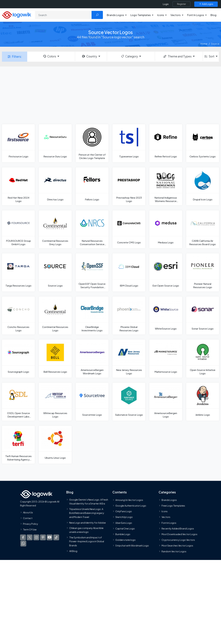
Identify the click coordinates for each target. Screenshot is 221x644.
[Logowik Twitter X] (30, 538)
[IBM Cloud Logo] (129, 272)
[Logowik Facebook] (23, 538)
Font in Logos (169, 523)
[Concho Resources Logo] (18, 316)
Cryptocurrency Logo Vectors (178, 540)
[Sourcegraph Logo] (18, 359)
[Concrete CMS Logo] (129, 229)
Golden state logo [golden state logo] (125, 540)
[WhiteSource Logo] (166, 316)
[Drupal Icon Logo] (203, 186)
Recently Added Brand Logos (178, 529)
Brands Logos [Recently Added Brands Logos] (169, 500)
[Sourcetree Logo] (92, 402)
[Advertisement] (110, 95)
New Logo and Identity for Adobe (87, 523)
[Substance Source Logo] (129, 402)
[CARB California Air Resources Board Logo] (203, 229)
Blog (213, 15)
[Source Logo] (55, 272)
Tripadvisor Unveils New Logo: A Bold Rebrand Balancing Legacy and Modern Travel (87, 513)
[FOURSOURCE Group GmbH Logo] (18, 229)
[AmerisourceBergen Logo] (166, 402)
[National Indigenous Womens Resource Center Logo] (166, 186)
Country (89, 56)
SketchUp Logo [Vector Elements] (124, 517)
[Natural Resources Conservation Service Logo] (92, 229)
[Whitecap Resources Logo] (55, 402)
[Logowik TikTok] (56, 538)
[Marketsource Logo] (166, 359)
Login (166, 4)
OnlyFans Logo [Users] (124, 512)
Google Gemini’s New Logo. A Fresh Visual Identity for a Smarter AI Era (89, 502)
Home (204, 44)
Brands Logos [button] (115, 15)
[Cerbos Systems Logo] (203, 143)
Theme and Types (177, 56)
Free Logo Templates (173, 506)
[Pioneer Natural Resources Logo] (203, 272)
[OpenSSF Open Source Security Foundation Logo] (92, 272)
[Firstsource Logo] (18, 143)
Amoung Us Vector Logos (129, 500)
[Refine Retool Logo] (166, 143)
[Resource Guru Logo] (55, 143)
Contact (28, 518)
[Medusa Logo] (166, 229)
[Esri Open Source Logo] (166, 272)
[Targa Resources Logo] (18, 272)
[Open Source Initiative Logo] (203, 359)
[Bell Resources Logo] (55, 359)
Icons (165, 512)
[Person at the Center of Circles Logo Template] (92, 143)
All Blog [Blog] (73, 551)
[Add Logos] (206, 4)
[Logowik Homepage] (17, 15)
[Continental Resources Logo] (55, 316)
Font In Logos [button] (196, 15)
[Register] (181, 4)
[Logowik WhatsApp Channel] (23, 544)
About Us (28, 513)
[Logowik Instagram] (36, 538)
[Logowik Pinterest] (43, 538)
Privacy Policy (31, 524)
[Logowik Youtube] (50, 538)
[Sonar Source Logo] (203, 316)
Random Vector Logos (174, 552)
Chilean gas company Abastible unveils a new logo (86, 530)
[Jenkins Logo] (203, 402)
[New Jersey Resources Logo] (129, 359)
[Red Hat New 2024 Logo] (18, 186)
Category (129, 56)
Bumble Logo (123, 534)
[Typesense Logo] (129, 143)
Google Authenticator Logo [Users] (131, 506)
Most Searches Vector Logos (177, 546)
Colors (49, 56)
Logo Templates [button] (141, 15)
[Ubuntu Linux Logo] (55, 445)
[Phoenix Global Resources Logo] (129, 316)
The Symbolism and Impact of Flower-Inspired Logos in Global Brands (87, 542)
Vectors (166, 517)
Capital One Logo (125, 529)
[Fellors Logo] (92, 186)
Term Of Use (30, 530)
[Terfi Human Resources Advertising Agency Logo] (18, 445)
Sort (209, 56)
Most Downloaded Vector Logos (179, 534)
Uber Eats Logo (124, 523)
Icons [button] (161, 15)
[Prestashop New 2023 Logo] (129, 186)
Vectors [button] (175, 15)
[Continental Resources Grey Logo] (55, 229)
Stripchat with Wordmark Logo (132, 546)
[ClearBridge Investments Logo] (92, 316)
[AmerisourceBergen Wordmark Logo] (92, 359)
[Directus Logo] (55, 186)
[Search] (63, 15)
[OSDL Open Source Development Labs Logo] (18, 402)
